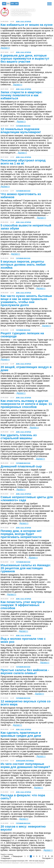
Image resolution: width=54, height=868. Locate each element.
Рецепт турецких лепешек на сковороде (22, 335)
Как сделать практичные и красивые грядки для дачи (21, 734)
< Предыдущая (17, 856)
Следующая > (6, 858)
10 (52, 856)
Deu (17, 4)
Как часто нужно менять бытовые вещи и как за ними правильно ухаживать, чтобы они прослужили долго (26, 300)
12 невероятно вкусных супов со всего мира (26, 703)
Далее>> (5, 48)
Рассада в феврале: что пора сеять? (23, 797)
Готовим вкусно (23, 126)
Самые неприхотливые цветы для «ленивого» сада (27, 499)
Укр (4, 4)
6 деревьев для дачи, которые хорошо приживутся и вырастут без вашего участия (25, 59)
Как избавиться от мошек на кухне (27, 25)
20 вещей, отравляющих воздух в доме (26, 369)
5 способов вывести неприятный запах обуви (26, 227)
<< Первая (5, 856)
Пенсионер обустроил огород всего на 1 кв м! (23, 162)
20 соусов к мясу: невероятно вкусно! (23, 828)
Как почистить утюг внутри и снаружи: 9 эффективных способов (23, 605)
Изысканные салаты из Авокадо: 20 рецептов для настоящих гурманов (26, 568)
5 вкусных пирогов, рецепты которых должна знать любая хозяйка (23, 265)
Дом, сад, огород (23, 21)
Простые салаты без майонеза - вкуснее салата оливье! (25, 672)
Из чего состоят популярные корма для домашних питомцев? (25, 765)
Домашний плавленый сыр (21, 466)
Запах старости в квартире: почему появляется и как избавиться (21, 95)
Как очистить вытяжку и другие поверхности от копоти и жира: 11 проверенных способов (26, 404)
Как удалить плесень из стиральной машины (19, 437)
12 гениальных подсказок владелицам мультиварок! (21, 131)
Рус (8, 4)
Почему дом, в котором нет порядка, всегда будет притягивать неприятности (21, 534)
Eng (12, 4)
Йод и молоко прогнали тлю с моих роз (23, 640)
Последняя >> (48, 858)
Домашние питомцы (25, 761)
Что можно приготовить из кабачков (21, 196)
